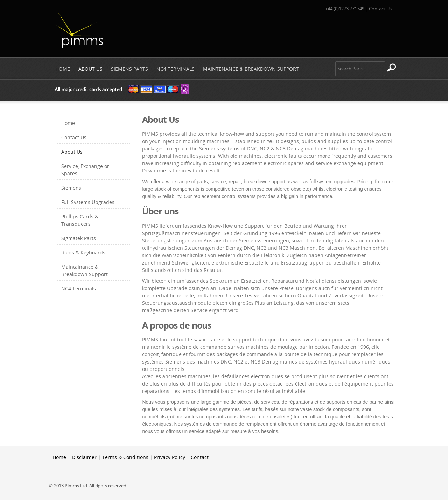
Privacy (162, 457)
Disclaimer (84, 457)
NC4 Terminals (176, 69)
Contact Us (380, 9)
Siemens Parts (129, 69)
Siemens (71, 188)
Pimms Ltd (79, 29)
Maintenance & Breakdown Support (251, 69)
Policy (178, 457)
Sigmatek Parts (79, 238)
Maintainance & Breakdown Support (85, 270)
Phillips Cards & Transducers (80, 220)
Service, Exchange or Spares (85, 170)
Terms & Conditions (125, 457)
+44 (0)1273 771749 (345, 9)
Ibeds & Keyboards (83, 252)
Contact (200, 457)
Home (63, 69)
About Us (90, 69)
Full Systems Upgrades (88, 202)
